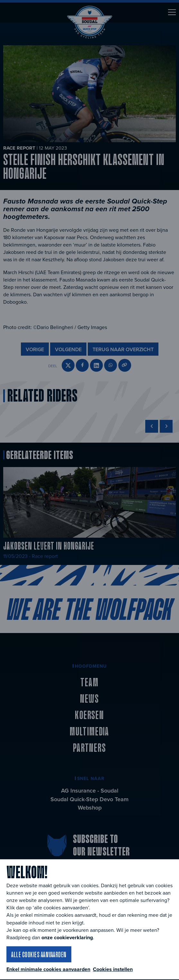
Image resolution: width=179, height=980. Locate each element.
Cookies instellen (113, 969)
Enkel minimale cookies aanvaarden (48, 969)
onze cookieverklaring (67, 937)
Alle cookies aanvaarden (39, 954)
